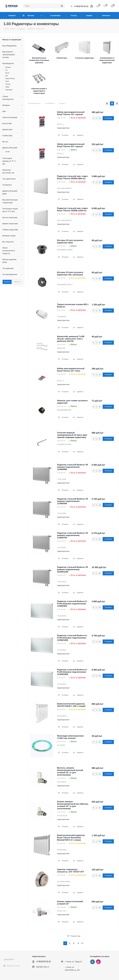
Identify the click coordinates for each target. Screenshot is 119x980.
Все (82, 943)
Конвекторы (62, 58)
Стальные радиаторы (85, 58)
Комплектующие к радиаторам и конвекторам (39, 91)
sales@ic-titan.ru (43, 967)
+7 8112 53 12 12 (81, 6)
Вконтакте (93, 962)
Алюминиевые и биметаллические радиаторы (107, 60)
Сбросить (17, 282)
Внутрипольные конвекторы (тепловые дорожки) (39, 60)
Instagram (98, 962)
